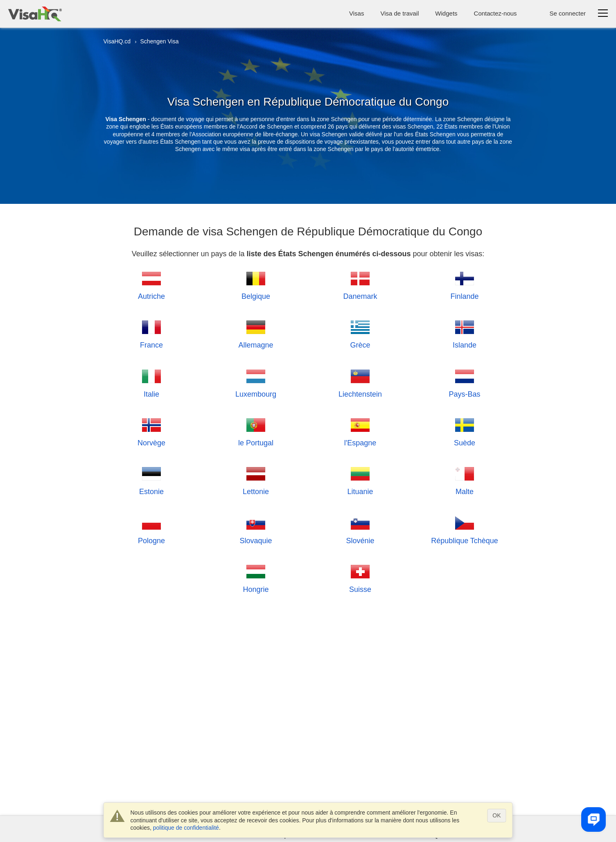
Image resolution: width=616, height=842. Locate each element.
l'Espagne (360, 431)
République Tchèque (465, 529)
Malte (465, 480)
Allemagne (256, 333)
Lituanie (360, 480)
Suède (465, 431)
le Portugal (256, 431)
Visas (357, 13)
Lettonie (256, 480)
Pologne (151, 529)
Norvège (151, 431)
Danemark (360, 285)
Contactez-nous (495, 13)
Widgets (446, 13)
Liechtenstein (360, 383)
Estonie (151, 480)
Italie (151, 383)
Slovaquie (256, 529)
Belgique (256, 285)
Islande (465, 333)
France (151, 333)
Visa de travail (399, 13)
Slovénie (360, 529)
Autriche (151, 285)
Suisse (360, 578)
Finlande (465, 285)
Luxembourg (256, 383)
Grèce (360, 333)
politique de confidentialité (186, 828)
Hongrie (256, 578)
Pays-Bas (465, 383)
